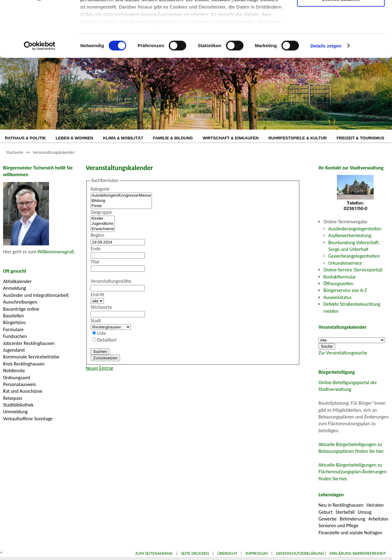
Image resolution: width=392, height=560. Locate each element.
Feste (121, 206)
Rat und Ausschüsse (23, 391)
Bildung (121, 201)
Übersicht (227, 553)
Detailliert (107, 340)
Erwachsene (103, 229)
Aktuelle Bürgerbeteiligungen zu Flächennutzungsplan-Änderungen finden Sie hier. (352, 472)
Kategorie (100, 189)
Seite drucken (195, 553)
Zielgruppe (101, 212)
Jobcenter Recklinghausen (29, 343)
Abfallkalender (17, 281)
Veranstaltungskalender (54, 152)
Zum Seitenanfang (154, 553)
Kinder (103, 219)
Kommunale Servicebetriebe (31, 357)
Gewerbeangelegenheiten (354, 256)
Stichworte (101, 307)
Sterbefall (345, 512)
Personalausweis (19, 384)
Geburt (326, 512)
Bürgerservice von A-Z (345, 290)
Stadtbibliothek (18, 405)
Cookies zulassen (341, 51)
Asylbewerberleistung (350, 235)
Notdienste (14, 371)
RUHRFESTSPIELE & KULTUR (298, 138)
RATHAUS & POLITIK (25, 138)
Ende (96, 249)
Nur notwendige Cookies (341, 18)
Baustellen (13, 316)
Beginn (98, 235)
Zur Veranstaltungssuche (343, 353)
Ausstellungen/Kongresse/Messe (121, 196)
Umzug (365, 512)
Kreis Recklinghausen (24, 364)
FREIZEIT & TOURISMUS (360, 138)
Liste (102, 333)
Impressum (256, 553)
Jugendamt (14, 350)
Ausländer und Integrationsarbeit (36, 295)
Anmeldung (15, 288)
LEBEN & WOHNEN (75, 138)
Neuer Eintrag (99, 368)
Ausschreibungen (20, 302)
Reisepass (13, 398)
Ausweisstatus (337, 297)
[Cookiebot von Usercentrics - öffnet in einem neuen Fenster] (40, 98)
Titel (95, 262)
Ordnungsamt (17, 378)
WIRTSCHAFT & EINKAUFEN (231, 138)
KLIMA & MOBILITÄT (123, 138)
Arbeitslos (378, 519)
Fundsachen (15, 336)
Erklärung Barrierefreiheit (358, 553)
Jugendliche (103, 224)
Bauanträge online (21, 309)
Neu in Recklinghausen (341, 505)
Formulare (13, 329)
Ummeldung (15, 412)
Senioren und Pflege (338, 526)
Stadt (96, 321)
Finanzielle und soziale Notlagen (350, 533)
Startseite (15, 152)
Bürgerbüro (14, 322)
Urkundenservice (345, 263)
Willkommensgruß (56, 252)
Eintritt (98, 295)
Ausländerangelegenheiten (355, 229)
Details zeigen (326, 98)
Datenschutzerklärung (300, 553)
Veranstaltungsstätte (111, 281)
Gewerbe (328, 519)
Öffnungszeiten (338, 284)
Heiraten (375, 505)
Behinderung (352, 519)
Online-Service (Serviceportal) (353, 270)
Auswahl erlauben (341, 35)
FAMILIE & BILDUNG (173, 138)
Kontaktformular (340, 277)
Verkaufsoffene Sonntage (28, 419)
